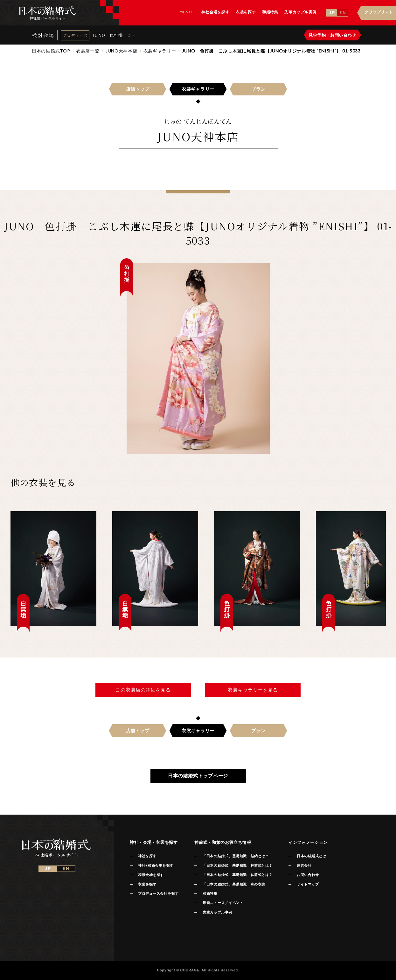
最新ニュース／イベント (223, 903)
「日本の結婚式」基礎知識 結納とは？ (236, 856)
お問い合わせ (308, 875)
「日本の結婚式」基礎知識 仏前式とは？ (237, 875)
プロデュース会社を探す (158, 893)
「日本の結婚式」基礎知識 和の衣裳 (234, 884)
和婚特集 (210, 893)
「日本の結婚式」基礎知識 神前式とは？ (237, 865)
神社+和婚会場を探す (156, 865)
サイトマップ (308, 884)
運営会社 (304, 865)
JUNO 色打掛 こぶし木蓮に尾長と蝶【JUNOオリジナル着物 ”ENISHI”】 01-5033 (114, 35)
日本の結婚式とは (311, 856)
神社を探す (147, 856)
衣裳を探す (147, 884)
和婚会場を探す (151, 875)
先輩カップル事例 (217, 912)
